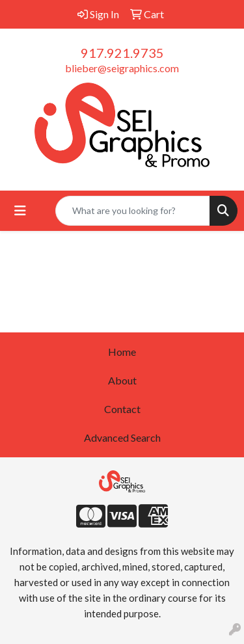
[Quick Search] (133, 211)
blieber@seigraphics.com (122, 68)
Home (122, 352)
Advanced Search (122, 437)
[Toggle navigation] (20, 210)
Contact (122, 409)
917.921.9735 (122, 53)
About (122, 380)
